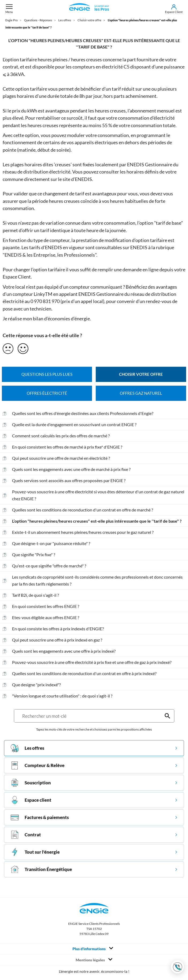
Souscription (31, 783)
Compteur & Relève (38, 765)
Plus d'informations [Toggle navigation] (93, 949)
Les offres (27, 748)
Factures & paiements (40, 817)
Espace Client (17, 277)
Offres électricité (47, 393)
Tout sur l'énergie (35, 852)
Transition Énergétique (41, 869)
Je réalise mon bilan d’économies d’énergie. (47, 318)
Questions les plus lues (47, 374)
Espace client (31, 800)
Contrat (26, 835)
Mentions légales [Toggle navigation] (94, 960)
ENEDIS (139, 247)
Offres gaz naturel (141, 393)
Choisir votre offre (141, 374)
